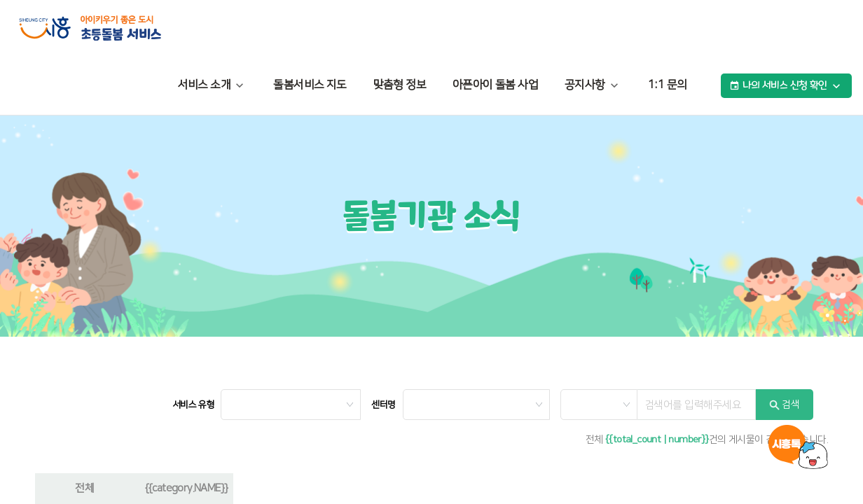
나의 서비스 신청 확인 (786, 86)
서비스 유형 (193, 405)
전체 (84, 488)
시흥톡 (798, 447)
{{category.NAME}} (187, 488)
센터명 (383, 405)
